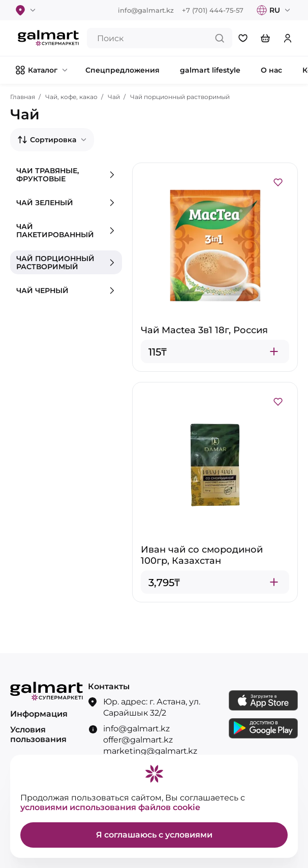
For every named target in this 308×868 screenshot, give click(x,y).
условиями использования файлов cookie (110, 807)
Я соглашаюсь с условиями (154, 835)
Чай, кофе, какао (71, 97)
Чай (114, 97)
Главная (23, 97)
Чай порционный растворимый (180, 97)
